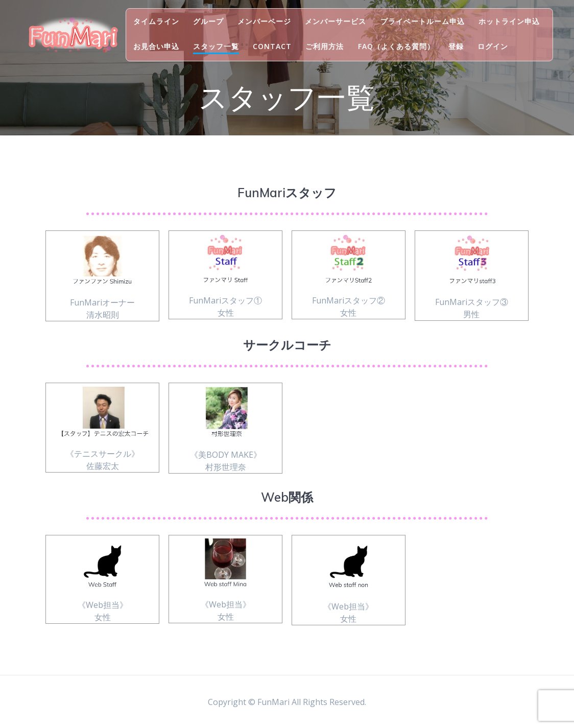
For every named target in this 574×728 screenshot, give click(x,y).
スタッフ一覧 (216, 46)
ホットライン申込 (509, 21)
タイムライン (156, 21)
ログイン (493, 46)
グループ (208, 21)
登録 (456, 46)
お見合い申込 (156, 46)
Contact (272, 46)
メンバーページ (264, 21)
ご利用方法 (325, 46)
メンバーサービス (336, 21)
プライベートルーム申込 (423, 21)
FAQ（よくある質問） (396, 46)
